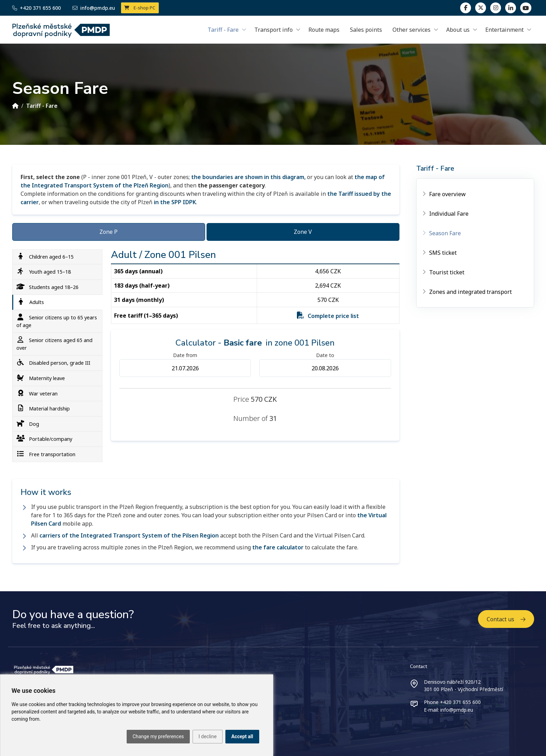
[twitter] (481, 8)
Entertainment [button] (504, 30)
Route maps (324, 30)
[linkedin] (496, 8)
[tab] (58, 257)
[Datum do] (325, 368)
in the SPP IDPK (175, 202)
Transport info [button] (274, 30)
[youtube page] (526, 8)
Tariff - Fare (42, 106)
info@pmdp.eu (457, 710)
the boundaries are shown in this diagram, (248, 177)
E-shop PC (140, 8)
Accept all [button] (242, 736)
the (362, 515)
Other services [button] (412, 30)
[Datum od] (185, 368)
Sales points (366, 30)
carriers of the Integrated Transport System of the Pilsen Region (129, 535)
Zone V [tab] (303, 232)
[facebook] (466, 8)
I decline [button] (208, 736)
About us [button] (458, 30)
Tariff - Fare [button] (223, 30)
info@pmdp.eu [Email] (94, 8)
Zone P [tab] (109, 232)
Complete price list (333, 316)
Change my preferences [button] (158, 736)
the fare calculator (278, 547)
